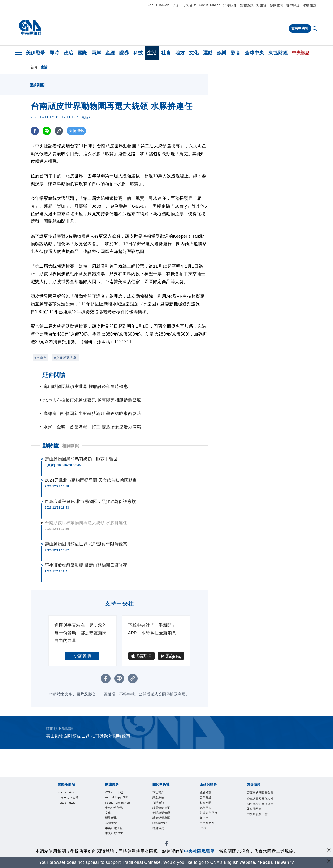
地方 (180, 53)
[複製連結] (59, 131)
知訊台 (206, 823)
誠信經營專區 (164, 823)
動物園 (51, 446)
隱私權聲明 (162, 829)
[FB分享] (35, 131)
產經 (110, 53)
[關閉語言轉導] (329, 862)
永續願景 (310, 5)
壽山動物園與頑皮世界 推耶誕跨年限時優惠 (86, 544)
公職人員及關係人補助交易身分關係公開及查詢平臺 (261, 814)
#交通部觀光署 (65, 358)
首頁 (34, 67)
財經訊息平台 (211, 817)
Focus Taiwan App (117, 814)
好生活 (262, 5)
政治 (68, 53)
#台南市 (41, 358)
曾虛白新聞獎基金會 (261, 796)
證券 (124, 53)
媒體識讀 (247, 5)
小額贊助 (82, 656)
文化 (194, 53)
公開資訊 (160, 805)
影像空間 (277, 5)
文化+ (110, 829)
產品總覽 (208, 793)
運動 (208, 53)
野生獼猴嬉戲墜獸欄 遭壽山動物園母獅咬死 (86, 565)
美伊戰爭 (36, 53)
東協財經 (278, 53)
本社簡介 (160, 793)
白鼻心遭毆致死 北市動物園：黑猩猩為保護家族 (90, 502)
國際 (82, 53)
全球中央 (255, 53)
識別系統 (160, 799)
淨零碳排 (230, 5)
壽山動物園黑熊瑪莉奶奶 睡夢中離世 (81, 459)
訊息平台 (208, 811)
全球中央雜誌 (117, 823)
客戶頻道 (293, 5)
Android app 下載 (119, 802)
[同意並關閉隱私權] (329, 851)
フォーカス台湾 (184, 5)
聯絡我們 (160, 835)
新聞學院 (113, 842)
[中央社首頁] (30, 28)
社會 (166, 53)
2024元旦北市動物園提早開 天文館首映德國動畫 (91, 480)
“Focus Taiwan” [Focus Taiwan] (275, 862)
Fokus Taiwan (210, 5)
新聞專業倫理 (164, 817)
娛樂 (222, 53)
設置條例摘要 (164, 811)
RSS (204, 835)
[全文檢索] (315, 29)
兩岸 (96, 53)
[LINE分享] (47, 131)
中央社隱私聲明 (199, 851)
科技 (138, 53)
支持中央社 (300, 28)
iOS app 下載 (117, 793)
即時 (54, 53)
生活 (152, 53)
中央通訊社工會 (261, 830)
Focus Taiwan (158, 5)
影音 (236, 53)
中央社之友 (210, 829)
